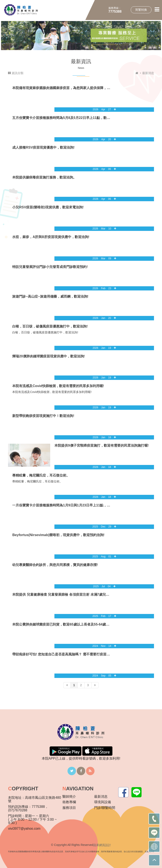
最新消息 (148, 73)
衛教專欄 (69, 802)
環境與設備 (103, 802)
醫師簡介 (69, 797)
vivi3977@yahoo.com (24, 829)
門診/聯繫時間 (105, 808)
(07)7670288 (18, 810)
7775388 (115, 11)
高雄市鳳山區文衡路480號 (34, 799)
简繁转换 (141, 10)
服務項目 (69, 808)
